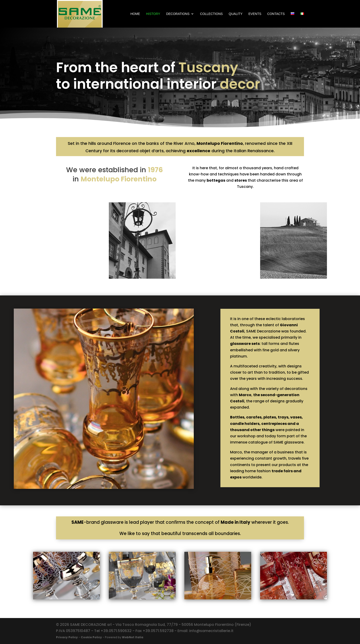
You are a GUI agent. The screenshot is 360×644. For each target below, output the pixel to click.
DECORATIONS (178, 14)
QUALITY (236, 14)
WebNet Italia (133, 637)
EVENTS (255, 14)
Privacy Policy (67, 637)
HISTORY (153, 14)
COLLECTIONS (211, 14)
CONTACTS (276, 14)
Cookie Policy (91, 637)
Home (135, 14)
